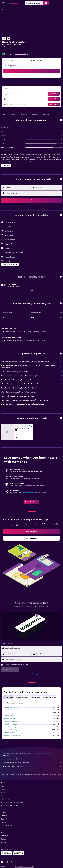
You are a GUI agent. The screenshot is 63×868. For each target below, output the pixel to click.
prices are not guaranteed (45, 753)
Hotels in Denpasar (10, 707)
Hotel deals (4, 774)
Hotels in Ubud (9, 713)
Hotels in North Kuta (10, 721)
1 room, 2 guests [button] (10, 66)
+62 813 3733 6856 (9, 51)
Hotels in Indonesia (25, 774)
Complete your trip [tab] (50, 697)
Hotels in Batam (9, 733)
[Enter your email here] (33, 660)
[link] (31, 502)
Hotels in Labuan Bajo (11, 730)
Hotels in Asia (14, 774)
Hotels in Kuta (8, 716)
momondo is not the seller (33, 759)
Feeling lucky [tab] (35, 697)
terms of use (27, 674)
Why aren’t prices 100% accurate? (33, 766)
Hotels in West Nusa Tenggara (41, 774)
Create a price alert (30, 493)
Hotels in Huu (56, 774)
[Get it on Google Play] (6, 853)
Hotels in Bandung (10, 727)
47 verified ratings (21, 54)
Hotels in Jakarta (9, 710)
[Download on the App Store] (19, 853)
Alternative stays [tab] (22, 697)
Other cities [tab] (9, 697)
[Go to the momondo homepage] (13, 3)
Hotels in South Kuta (10, 719)
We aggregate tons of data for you (33, 763)
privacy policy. (37, 674)
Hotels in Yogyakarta (10, 724)
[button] (3, 3)
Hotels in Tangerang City (12, 736)
